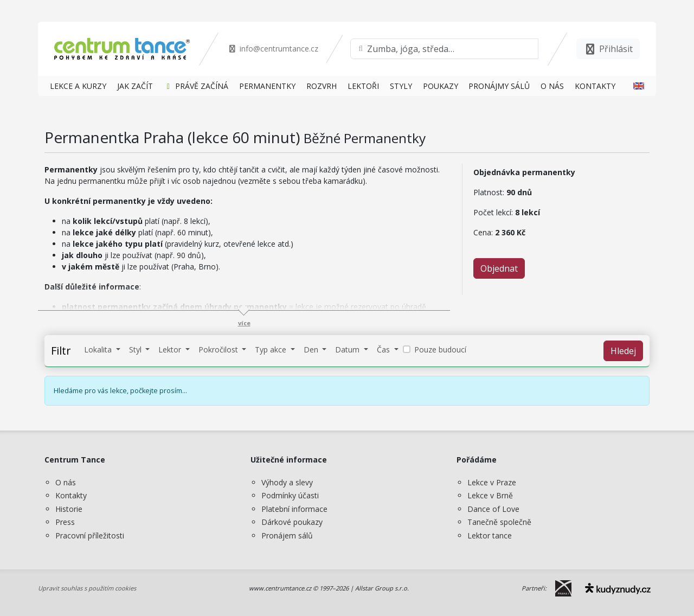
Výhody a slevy (287, 482)
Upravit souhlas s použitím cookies (87, 588)
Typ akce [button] (272, 349)
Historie (69, 509)
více (244, 323)
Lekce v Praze (492, 482)
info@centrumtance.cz (273, 49)
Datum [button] (348, 349)
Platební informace (294, 509)
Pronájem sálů (287, 535)
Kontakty (71, 495)
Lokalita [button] (99, 349)
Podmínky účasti (290, 495)
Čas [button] (384, 349)
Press (65, 522)
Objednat (499, 268)
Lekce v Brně (490, 495)
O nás (66, 482)
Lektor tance (490, 535)
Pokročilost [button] (219, 349)
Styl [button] (136, 349)
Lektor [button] (171, 349)
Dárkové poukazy (292, 522)
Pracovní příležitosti (90, 535)
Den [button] (312, 349)
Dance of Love (493, 509)
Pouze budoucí (440, 349)
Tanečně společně (499, 522)
